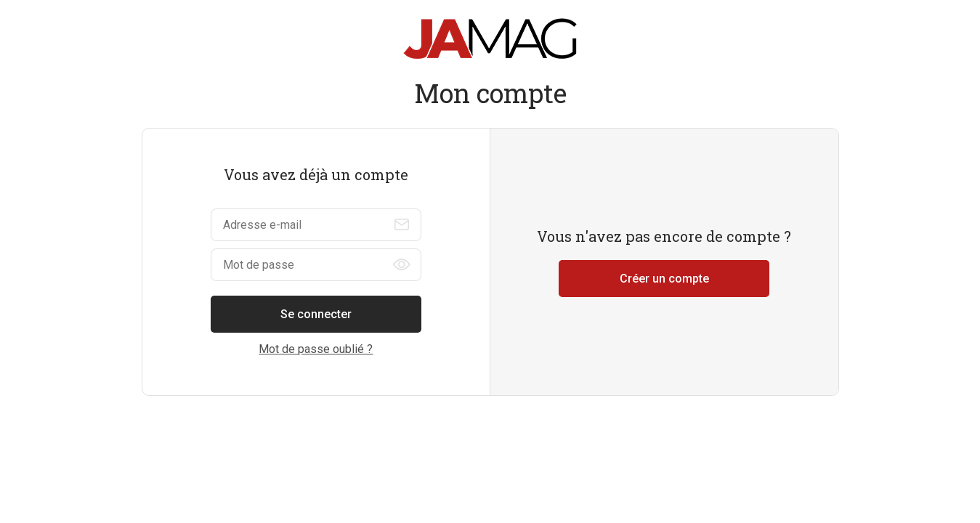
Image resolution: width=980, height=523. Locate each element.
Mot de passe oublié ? (316, 349)
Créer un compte (664, 279)
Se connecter (316, 314)
